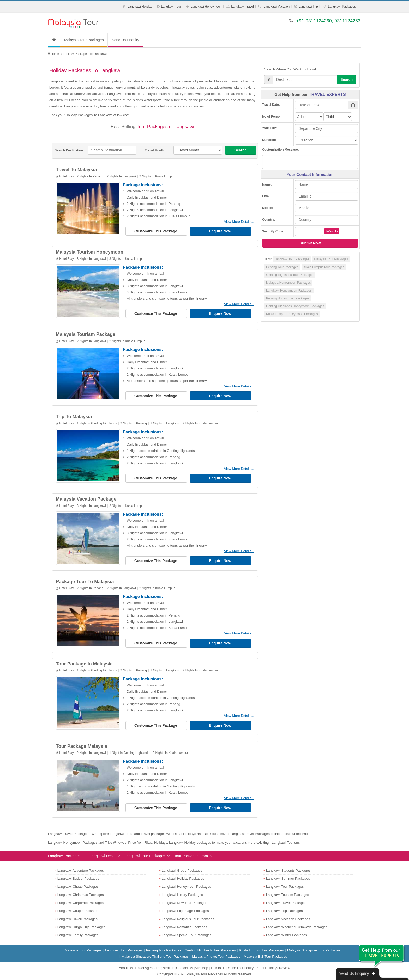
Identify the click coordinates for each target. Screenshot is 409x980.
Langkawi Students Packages (288, 870)
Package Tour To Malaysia (85, 582)
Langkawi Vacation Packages (288, 919)
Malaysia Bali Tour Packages (265, 956)
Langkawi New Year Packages (185, 903)
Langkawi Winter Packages (287, 935)
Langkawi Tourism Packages (288, 895)
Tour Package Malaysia (82, 746)
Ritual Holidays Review (273, 968)
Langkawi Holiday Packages (183, 879)
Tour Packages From (191, 856)
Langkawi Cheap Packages (78, 887)
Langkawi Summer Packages (288, 879)
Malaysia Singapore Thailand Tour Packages (155, 956)
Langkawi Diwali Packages (77, 919)
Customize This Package (156, 231)
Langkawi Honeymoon (206, 7)
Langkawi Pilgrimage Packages (185, 911)
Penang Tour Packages (282, 267)
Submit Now (310, 243)
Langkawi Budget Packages (78, 879)
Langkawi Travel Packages (286, 903)
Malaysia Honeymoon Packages (288, 283)
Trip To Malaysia (74, 417)
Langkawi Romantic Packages (184, 927)
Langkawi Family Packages (78, 935)
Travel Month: (155, 150)
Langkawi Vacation (276, 7)
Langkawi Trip (308, 7)
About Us (126, 968)
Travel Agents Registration (154, 968)
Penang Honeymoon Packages (288, 298)
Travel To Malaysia (76, 170)
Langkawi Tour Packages (292, 259)
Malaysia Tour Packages (84, 40)
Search (241, 150)
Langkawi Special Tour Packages (187, 935)
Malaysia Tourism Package (86, 334)
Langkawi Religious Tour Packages (188, 919)
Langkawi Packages (342, 7)
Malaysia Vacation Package (86, 499)
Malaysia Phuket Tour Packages (216, 956)
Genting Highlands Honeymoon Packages (295, 306)
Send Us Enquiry (125, 40)
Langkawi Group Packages (182, 870)
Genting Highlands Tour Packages (290, 275)
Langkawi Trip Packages (284, 911)
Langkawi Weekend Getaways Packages (297, 927)
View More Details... (239, 222)
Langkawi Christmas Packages (81, 895)
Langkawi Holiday (140, 7)
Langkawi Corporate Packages (80, 903)
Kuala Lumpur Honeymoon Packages (292, 314)
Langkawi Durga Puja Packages (81, 927)
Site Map (202, 968)
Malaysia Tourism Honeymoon (90, 252)
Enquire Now (221, 231)
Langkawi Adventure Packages (81, 870)
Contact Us (184, 968)
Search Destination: (69, 150)
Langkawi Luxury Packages (182, 895)
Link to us (218, 968)
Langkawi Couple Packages (78, 911)
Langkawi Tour (171, 7)
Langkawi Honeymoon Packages (289, 291)
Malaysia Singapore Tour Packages (314, 950)
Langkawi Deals (103, 856)
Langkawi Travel (242, 7)
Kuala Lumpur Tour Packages (324, 267)
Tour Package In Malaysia (84, 664)
